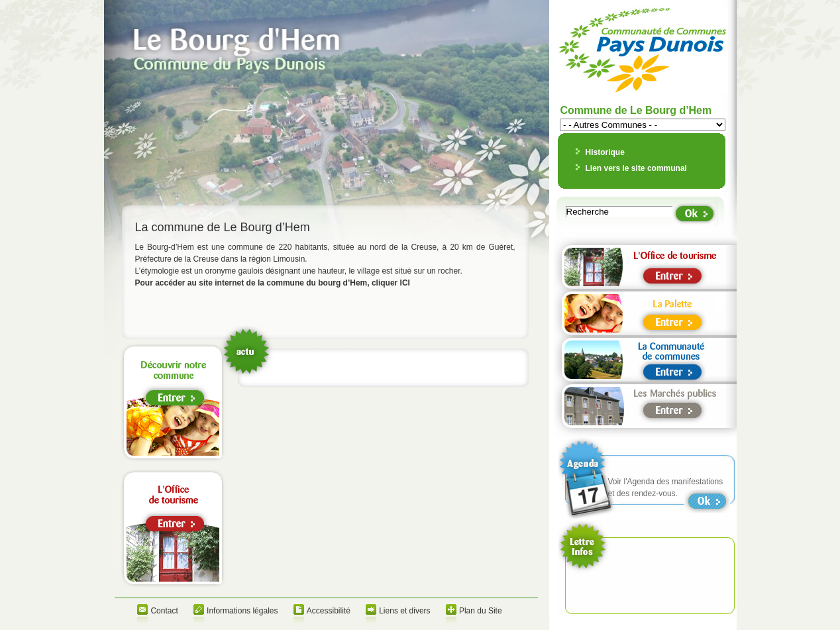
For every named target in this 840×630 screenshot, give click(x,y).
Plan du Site (481, 611)
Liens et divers (404, 611)
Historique (605, 152)
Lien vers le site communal (636, 168)
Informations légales (242, 611)
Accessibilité (329, 611)
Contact (164, 611)
